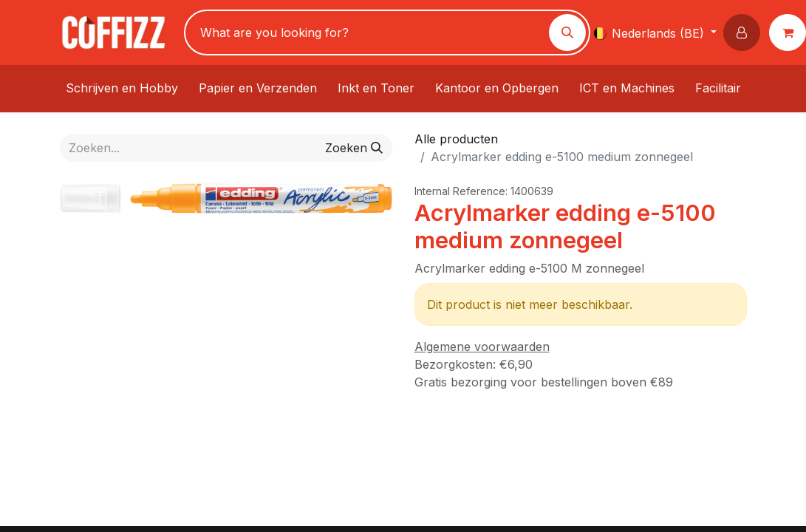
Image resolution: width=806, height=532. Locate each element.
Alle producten (456, 139)
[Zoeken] (567, 33)
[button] (745, 33)
